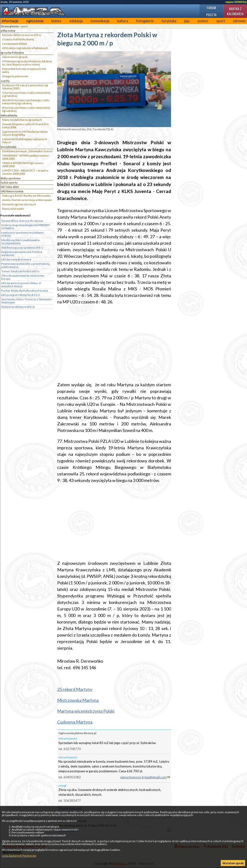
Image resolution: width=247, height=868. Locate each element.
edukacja (76, 21)
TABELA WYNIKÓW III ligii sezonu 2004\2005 (23, 165)
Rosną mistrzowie (13, 209)
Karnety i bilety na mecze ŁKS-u (22, 35)
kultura (123, 21)
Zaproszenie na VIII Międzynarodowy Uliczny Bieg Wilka (25, 133)
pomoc (203, 21)
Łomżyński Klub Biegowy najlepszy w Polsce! (24, 141)
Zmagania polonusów (15, 76)
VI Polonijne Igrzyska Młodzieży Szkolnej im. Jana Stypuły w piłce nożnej (27, 63)
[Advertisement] (114, 343)
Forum (211, 8)
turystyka (169, 21)
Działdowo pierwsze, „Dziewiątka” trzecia (27, 151)
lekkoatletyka (9, 115)
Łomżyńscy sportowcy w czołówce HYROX (22, 234)
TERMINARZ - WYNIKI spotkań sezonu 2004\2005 (25, 157)
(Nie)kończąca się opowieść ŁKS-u (22, 247)
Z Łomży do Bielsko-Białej (18, 39)
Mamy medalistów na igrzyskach (22, 120)
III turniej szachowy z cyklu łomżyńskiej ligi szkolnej (26, 109)
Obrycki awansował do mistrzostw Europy (23, 277)
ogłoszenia (35, 21)
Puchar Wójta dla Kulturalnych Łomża (25, 291)
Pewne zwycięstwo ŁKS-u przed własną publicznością (25, 265)
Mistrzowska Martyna (78, 700)
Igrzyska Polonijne (12, 53)
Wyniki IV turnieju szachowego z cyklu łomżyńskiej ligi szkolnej (26, 102)
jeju (187, 21)
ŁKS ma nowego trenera (16, 259)
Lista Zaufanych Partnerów (19, 856)
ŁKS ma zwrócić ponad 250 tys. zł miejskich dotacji (21, 285)
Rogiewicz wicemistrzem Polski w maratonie (22, 253)
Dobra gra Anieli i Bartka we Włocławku (27, 196)
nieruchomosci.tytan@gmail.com (144, 777)
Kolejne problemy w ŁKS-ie (18, 307)
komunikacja (100, 21)
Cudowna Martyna (75, 722)
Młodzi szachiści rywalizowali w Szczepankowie (20, 242)
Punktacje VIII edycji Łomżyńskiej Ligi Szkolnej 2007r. (25, 87)
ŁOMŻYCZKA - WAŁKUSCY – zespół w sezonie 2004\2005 (25, 172)
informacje (10, 21)
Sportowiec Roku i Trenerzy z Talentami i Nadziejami (27, 301)
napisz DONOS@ (236, 2)
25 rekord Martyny (75, 689)
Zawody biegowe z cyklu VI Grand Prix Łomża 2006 (25, 126)
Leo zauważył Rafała (15, 44)
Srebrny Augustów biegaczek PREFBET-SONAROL (26, 227)
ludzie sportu (9, 183)
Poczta (211, 15)
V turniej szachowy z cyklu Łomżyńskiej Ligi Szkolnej (26, 94)
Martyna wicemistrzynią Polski (86, 711)
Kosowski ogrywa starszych (19, 204)
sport (221, 21)
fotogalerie (145, 21)
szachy (5, 81)
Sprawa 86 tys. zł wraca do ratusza (22, 221)
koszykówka (9, 147)
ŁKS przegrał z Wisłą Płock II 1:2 (20, 295)
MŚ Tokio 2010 (10, 187)
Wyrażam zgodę (233, 863)
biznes (56, 21)
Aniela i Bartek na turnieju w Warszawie (27, 200)
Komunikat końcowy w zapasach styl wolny (24, 70)
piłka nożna (8, 31)
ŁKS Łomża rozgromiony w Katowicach (25, 48)
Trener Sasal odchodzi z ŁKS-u (20, 271)
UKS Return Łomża (12, 191)
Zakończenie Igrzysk (15, 57)
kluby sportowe (11, 178)
